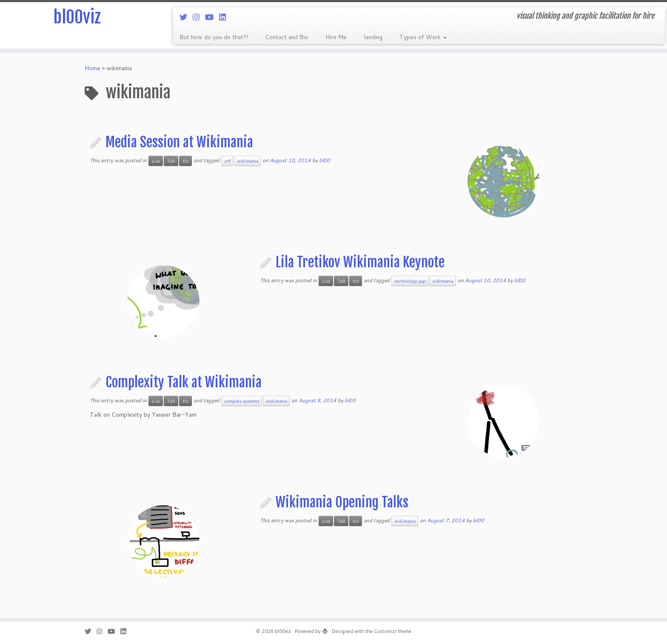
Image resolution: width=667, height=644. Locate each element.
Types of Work (423, 37)
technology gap (410, 281)
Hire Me (336, 37)
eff (227, 161)
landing (373, 37)
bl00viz (77, 17)
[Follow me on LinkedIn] (225, 17)
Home (93, 68)
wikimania (247, 161)
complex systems (242, 401)
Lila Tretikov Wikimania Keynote (360, 262)
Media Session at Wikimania (179, 142)
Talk (171, 161)
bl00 (325, 160)
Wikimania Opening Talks (342, 502)
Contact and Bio (287, 37)
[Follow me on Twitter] (186, 17)
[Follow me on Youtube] (212, 17)
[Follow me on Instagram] (199, 17)
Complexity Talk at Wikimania (184, 382)
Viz (185, 161)
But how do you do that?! (214, 37)
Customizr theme (393, 631)
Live (156, 161)
